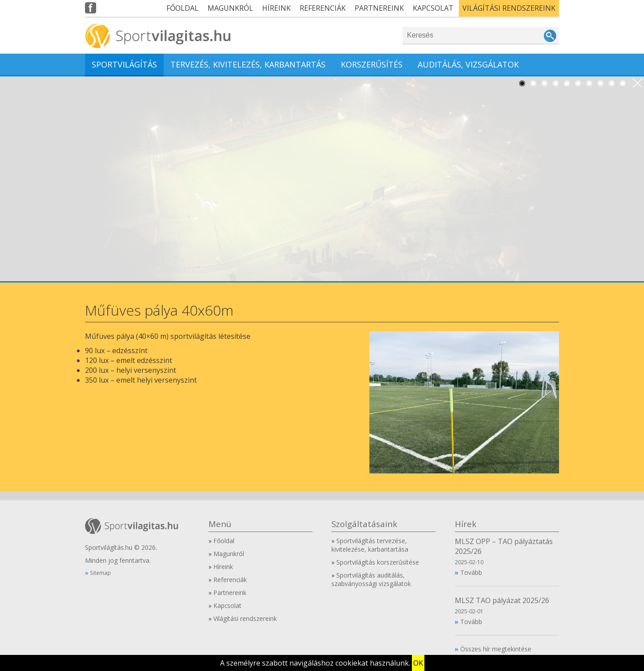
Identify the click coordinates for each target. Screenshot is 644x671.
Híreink (276, 8)
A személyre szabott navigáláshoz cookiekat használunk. (315, 663)
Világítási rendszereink (509, 8)
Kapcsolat (433, 8)
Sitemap (100, 573)
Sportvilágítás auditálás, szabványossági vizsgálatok (371, 579)
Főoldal (182, 8)
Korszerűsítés (372, 64)
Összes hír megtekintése (496, 649)
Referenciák (323, 8)
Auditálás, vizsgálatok (468, 64)
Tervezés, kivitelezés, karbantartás (248, 64)
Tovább (471, 572)
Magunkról (230, 8)
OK (418, 663)
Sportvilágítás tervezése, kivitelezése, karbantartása (370, 545)
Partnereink (379, 8)
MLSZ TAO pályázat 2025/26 (502, 600)
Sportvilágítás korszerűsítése (378, 562)
